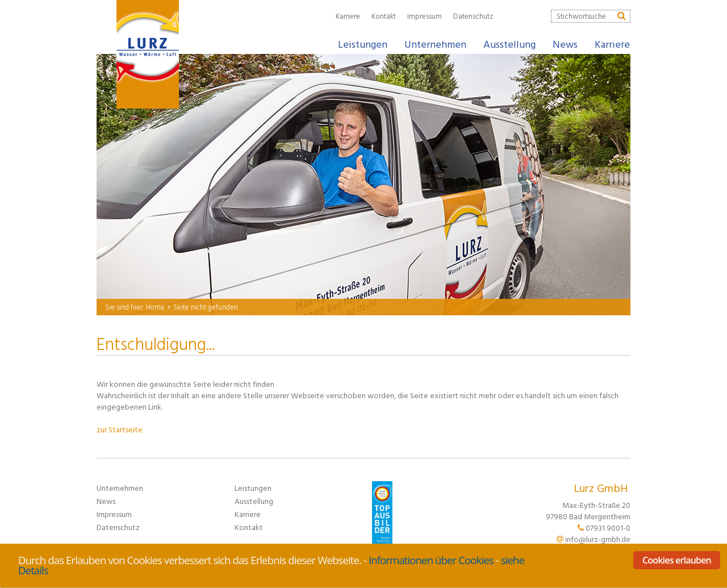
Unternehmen (120, 488)
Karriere (348, 16)
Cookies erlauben (677, 560)
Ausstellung (509, 44)
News (565, 44)
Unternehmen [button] (435, 44)
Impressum (425, 16)
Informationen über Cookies (431, 560)
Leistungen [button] (363, 44)
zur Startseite (120, 429)
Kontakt (384, 16)
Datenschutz (473, 16)
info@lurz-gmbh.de (598, 539)
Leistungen (253, 488)
